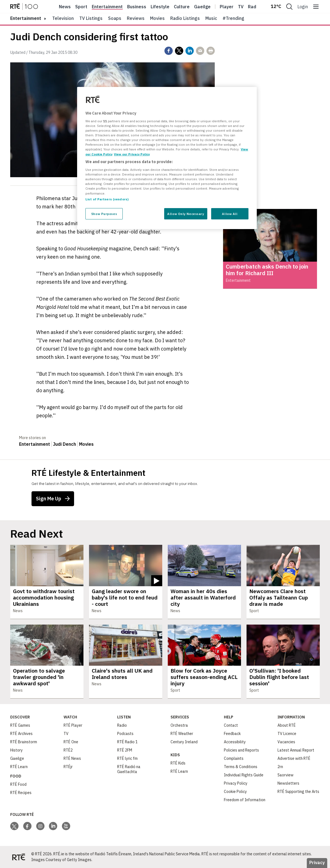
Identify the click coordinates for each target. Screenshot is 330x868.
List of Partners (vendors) (107, 199)
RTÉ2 (68, 750)
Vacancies (286, 742)
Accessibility (235, 742)
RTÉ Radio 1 (127, 742)
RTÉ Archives (21, 734)
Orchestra (179, 725)
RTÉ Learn (19, 767)
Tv (241, 7)
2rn (280, 767)
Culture (182, 7)
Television (63, 18)
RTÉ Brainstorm (24, 742)
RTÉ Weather (182, 734)
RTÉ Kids (178, 763)
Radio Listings (185, 18)
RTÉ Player (73, 725)
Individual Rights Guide (244, 775)
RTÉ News (72, 758)
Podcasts (125, 734)
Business (137, 7)
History (16, 750)
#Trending (233, 18)
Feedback (232, 734)
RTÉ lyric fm (127, 758)
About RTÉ (287, 725)
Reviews (136, 18)
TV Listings (91, 18)
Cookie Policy (235, 792)
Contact (231, 725)
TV (66, 734)
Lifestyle (160, 7)
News (65, 7)
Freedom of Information (245, 800)
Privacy (317, 862)
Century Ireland (184, 742)
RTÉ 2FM (125, 750)
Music (211, 18)
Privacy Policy (236, 783)
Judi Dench (65, 444)
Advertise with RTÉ (294, 758)
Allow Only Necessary (186, 214)
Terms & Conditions (241, 767)
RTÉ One (71, 742)
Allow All (230, 214)
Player (227, 7)
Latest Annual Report (296, 750)
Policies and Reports (241, 750)
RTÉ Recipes (21, 793)
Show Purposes (104, 214)
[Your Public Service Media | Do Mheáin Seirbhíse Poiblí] (19, 857)
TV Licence (287, 734)
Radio (254, 7)
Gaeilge (202, 7)
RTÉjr (68, 767)
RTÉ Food (18, 784)
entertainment (26, 18)
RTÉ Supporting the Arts (298, 792)
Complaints (234, 758)
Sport (81, 7)
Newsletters (288, 783)
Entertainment (107, 7)
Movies (157, 18)
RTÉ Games (20, 725)
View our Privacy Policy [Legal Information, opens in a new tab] (132, 154)
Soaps (115, 18)
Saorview (286, 775)
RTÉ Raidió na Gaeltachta (129, 769)
